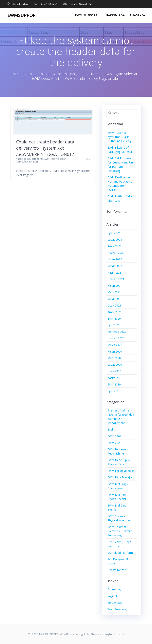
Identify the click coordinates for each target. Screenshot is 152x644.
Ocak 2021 (114, 305)
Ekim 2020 (114, 319)
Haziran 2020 (116, 338)
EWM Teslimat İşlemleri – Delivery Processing (120, 531)
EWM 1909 (114, 436)
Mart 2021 (114, 292)
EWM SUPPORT (86, 15)
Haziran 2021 (116, 279)
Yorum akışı (115, 603)
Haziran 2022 (116, 253)
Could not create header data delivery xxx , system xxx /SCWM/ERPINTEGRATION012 (45, 148)
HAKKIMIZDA (115, 15)
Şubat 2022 (115, 266)
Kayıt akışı (114, 596)
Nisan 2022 (115, 259)
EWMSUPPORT (23, 15)
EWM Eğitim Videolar (121, 471)
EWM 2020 (114, 443)
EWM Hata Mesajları (55, 159)
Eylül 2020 (114, 325)
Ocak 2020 (114, 371)
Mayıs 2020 (115, 345)
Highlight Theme (89, 634)
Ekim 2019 (114, 384)
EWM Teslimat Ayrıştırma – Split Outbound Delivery (119, 137)
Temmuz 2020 (117, 332)
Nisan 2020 (115, 351)
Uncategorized (117, 570)
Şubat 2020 (115, 365)
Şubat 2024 (115, 240)
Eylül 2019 (114, 391)
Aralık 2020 (114, 312)
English (112, 429)
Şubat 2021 (115, 299)
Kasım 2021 (115, 272)
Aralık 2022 (114, 246)
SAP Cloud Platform (120, 553)
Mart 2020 (114, 358)
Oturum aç (114, 589)
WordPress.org (117, 609)
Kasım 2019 (115, 378)
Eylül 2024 (114, 233)
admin (27, 159)
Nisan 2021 (115, 286)
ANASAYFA (137, 15)
